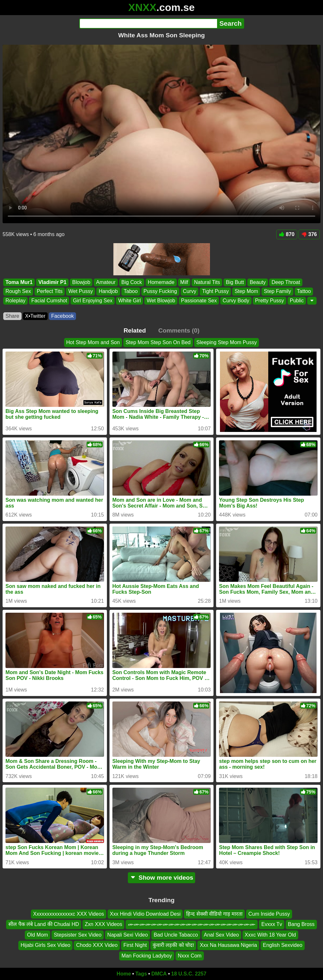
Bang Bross (301, 925)
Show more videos (161, 878)
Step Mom (246, 291)
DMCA (159, 974)
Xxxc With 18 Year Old (270, 935)
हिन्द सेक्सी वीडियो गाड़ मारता (214, 914)
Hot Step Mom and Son (93, 342)
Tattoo (304, 291)
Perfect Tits (50, 291)
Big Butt (235, 282)
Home (124, 974)
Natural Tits (207, 282)
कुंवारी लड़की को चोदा (173, 945)
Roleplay (15, 300)
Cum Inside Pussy (269, 914)
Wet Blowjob (161, 300)
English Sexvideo (283, 945)
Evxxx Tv (272, 925)
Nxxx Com (190, 956)
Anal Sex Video (221, 935)
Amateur (106, 282)
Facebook (62, 316)
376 (309, 234)
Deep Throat (286, 282)
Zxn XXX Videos (103, 925)
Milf (184, 282)
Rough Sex (18, 291)
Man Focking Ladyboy (147, 956)
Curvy (190, 291)
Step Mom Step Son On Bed (158, 342)
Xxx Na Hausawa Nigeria (228, 945)
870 (287, 234)
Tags (141, 974)
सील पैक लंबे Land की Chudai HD (44, 925)
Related (135, 330)
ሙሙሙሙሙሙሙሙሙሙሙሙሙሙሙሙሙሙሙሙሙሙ (192, 925)
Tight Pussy (215, 291)
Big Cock (132, 282)
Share (12, 316)
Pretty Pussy (270, 300)
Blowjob (81, 282)
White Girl (129, 300)
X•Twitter (35, 316)
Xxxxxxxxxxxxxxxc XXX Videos (69, 914)
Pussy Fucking (160, 291)
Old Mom (38, 935)
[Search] (148, 23)
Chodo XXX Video (97, 945)
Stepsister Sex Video (78, 935)
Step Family (277, 291)
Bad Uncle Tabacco (176, 935)
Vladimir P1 (52, 282)
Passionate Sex (199, 300)
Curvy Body (236, 300)
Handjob (108, 291)
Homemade (161, 282)
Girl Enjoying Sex (93, 300)
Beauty (258, 282)
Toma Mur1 (19, 282)
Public (297, 300)
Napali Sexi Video (128, 935)
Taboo (131, 291)
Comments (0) (179, 330)
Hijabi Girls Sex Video (45, 945)
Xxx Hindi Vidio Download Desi (145, 914)
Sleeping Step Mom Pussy (227, 342)
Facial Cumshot (49, 300)
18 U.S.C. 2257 (189, 974)
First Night (135, 945)
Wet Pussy (81, 291)
